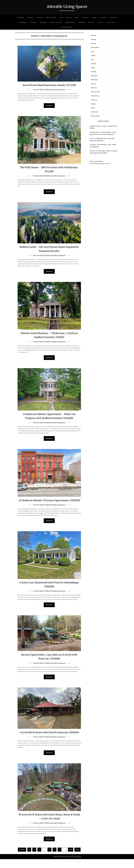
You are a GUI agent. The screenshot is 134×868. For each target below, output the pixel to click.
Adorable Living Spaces (67, 6)
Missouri (33, 22)
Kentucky (85, 18)
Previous (22, 858)
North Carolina (56, 22)
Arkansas (20, 18)
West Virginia (51, 18)
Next (77, 858)
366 (71, 858)
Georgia (40, 18)
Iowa (77, 18)
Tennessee (82, 22)
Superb (79, 865)
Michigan (103, 18)
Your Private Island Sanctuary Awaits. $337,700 (49, 85)
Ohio (61, 18)
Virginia (91, 22)
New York (43, 22)
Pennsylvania (70, 22)
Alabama (30, 18)
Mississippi (23, 22)
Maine (94, 18)
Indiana (69, 18)
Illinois (100, 22)
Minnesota (113, 18)
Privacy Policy (67, 27)
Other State (111, 22)
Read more (49, 106)
